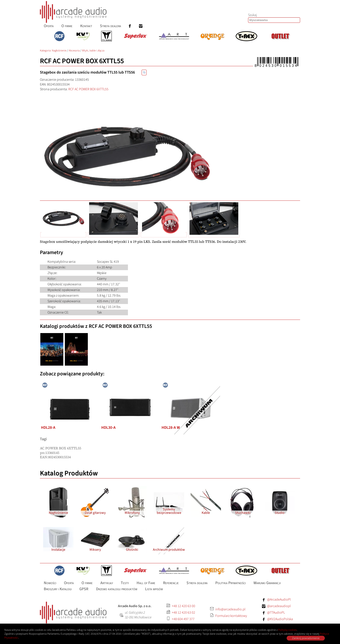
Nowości (50, 583)
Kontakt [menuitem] (86, 26)
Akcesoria (74, 51)
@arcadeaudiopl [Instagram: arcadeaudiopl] (279, 606)
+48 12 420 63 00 (183, 606)
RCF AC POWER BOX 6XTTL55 (88, 89)
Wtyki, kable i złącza (93, 51)
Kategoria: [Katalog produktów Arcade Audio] (46, 51)
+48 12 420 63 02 (183, 613)
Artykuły (107, 583)
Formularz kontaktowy (231, 616)
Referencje (171, 583)
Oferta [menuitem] (49, 26)
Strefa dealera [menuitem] (110, 26)
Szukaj (253, 15)
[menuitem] (130, 26)
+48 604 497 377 (183, 619)
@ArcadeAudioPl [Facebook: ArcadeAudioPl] (279, 600)
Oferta (69, 583)
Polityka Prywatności (230, 583)
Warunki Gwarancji (267, 583)
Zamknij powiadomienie (306, 638)
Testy (125, 583)
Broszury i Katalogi (58, 589)
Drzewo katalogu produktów (117, 589)
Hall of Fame (146, 583)
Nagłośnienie (59, 51)
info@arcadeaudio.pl (230, 609)
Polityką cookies (287, 630)
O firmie (87, 583)
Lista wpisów (154, 589)
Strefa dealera (197, 583)
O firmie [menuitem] (67, 26)
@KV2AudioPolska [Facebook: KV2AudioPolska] (280, 619)
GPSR (84, 589)
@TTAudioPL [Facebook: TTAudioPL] (276, 613)
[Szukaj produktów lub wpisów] (274, 20)
